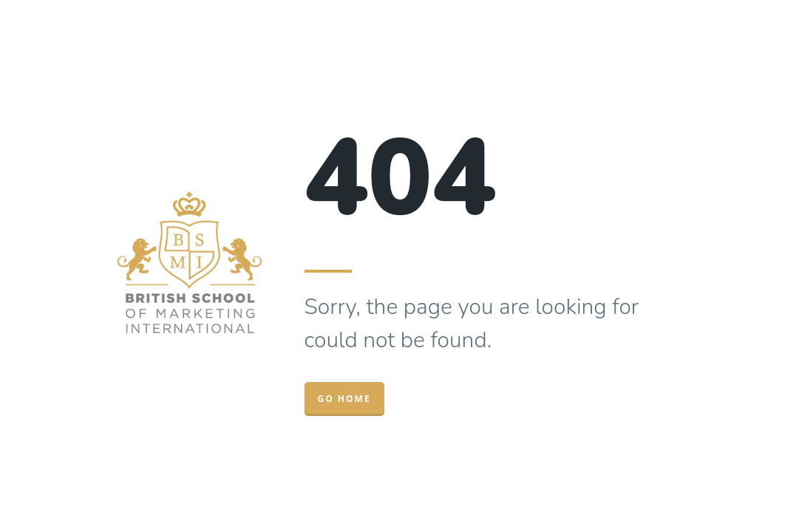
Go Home (344, 399)
